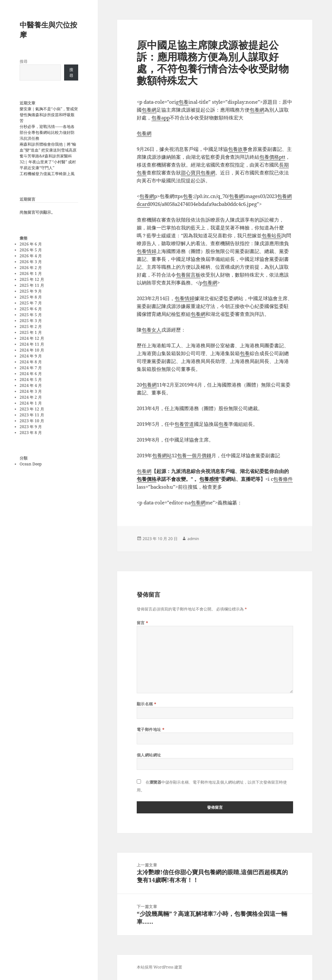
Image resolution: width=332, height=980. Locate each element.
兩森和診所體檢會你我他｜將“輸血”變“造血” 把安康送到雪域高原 (48, 147)
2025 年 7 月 (31, 303)
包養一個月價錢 (194, 455)
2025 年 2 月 (31, 327)
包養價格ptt (272, 157)
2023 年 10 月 (32, 421)
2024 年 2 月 (31, 397)
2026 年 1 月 (31, 273)
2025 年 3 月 (31, 321)
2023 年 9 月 (31, 427)
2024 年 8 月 (31, 362)
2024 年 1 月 (31, 403)
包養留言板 (188, 275)
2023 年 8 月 (31, 433)
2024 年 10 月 (32, 350)
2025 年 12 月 (32, 279)
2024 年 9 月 (31, 356)
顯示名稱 (147, 704)
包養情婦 (147, 251)
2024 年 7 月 (31, 368)
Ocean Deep (31, 464)
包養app (161, 118)
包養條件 (283, 479)
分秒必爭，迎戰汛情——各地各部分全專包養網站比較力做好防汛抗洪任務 (47, 132)
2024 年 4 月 (31, 385)
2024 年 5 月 (31, 380)
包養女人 (151, 330)
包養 (183, 102)
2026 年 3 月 (31, 262)
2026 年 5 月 (31, 250)
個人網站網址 (149, 755)
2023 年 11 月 (32, 415)
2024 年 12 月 (32, 338)
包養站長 (271, 235)
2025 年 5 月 (31, 315)
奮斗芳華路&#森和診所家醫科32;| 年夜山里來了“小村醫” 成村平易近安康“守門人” (48, 162)
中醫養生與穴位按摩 (48, 29)
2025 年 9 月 (31, 291)
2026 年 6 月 (31, 244)
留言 (143, 623)
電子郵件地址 (151, 729)
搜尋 (24, 61)
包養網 (149, 110)
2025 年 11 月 (32, 285)
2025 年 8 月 (31, 297)
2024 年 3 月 (31, 391)
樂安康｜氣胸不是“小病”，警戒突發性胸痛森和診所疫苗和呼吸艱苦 (49, 115)
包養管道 (184, 424)
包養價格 (147, 479)
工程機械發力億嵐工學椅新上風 (47, 174)
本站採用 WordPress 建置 (159, 967)
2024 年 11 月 (32, 344)
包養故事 (238, 149)
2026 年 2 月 (31, 268)
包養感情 (209, 479)
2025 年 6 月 (31, 309)
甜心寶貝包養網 (198, 172)
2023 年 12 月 (32, 409)
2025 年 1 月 (31, 332)
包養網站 (162, 455)
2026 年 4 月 (31, 256)
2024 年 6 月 (31, 374)
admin (193, 539)
